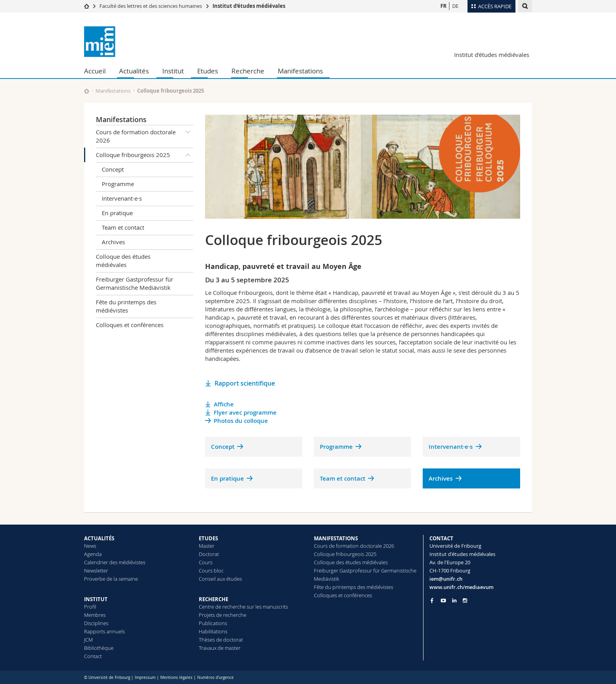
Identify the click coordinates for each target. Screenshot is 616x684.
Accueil (95, 71)
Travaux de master (220, 648)
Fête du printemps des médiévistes (126, 306)
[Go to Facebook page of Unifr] (432, 600)
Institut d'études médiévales (249, 6)
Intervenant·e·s (122, 198)
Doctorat (209, 554)
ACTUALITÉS (99, 538)
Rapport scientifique (245, 383)
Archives (113, 242)
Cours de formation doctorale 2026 (145, 135)
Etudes (208, 71)
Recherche (248, 71)
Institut (173, 71)
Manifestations (300, 71)
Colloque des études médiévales (123, 261)
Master (207, 546)
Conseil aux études (220, 579)
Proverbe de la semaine (111, 579)
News (90, 546)
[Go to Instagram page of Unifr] (465, 601)
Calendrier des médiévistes (115, 562)
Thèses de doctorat (221, 640)
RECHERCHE (214, 599)
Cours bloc (211, 571)
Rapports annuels (104, 631)
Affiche (224, 404)
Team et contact (123, 227)
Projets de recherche (223, 615)
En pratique (117, 213)
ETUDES (208, 538)
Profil (90, 607)
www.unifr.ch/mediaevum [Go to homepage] (461, 587)
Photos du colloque (241, 421)
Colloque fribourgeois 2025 (145, 155)
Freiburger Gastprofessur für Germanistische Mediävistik (135, 283)
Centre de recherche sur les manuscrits (243, 607)
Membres (95, 615)
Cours (206, 562)
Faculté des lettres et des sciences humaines (151, 6)
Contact (93, 656)
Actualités (134, 71)
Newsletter (96, 571)
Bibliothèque (99, 648)
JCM (88, 640)
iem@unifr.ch (446, 579)
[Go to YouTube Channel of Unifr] (443, 601)
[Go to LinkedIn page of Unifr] (454, 601)
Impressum (145, 678)
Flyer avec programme (245, 412)
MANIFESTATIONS (336, 538)
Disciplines (96, 623)
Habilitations (213, 631)
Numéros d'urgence (215, 678)
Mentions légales (176, 678)
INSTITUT (96, 599)
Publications (213, 623)
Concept (113, 169)
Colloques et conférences (130, 325)
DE (455, 6)
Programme (118, 184)
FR (444, 6)
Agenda (93, 554)
